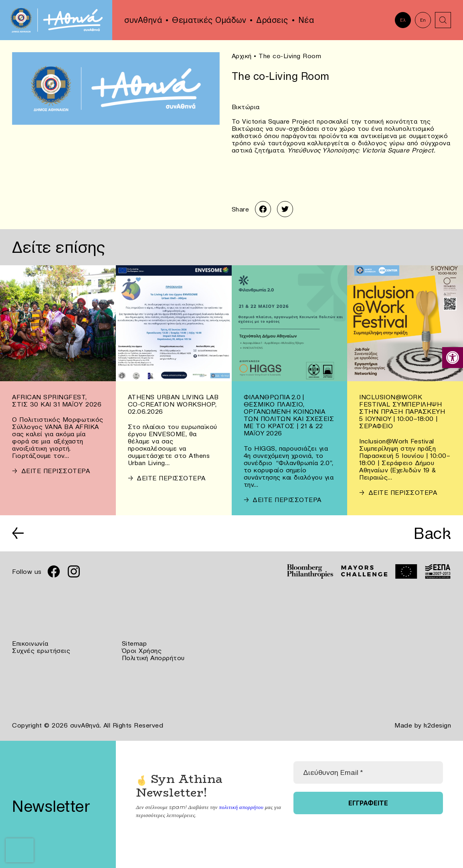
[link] (453, 358)
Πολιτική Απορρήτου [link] (153, 658)
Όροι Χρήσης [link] (142, 650)
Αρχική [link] (242, 56)
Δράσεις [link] (272, 20)
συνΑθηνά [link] (143, 20)
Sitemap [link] (134, 643)
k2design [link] (437, 725)
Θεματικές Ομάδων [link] (209, 20)
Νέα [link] (306, 20)
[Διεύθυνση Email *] (368, 772)
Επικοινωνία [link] (30, 643)
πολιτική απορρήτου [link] (241, 807)
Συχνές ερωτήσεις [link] (41, 650)
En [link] (423, 20)
